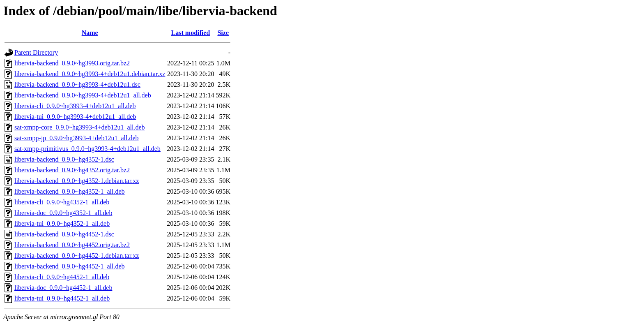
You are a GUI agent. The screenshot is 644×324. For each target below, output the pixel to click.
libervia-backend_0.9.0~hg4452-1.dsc (64, 234)
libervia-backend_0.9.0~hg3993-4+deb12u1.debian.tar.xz (90, 74)
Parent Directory (36, 52)
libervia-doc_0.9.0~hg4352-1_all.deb (63, 213)
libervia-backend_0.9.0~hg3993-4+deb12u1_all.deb (83, 95)
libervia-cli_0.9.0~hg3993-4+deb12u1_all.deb (75, 106)
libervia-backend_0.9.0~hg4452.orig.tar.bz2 (72, 245)
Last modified (191, 33)
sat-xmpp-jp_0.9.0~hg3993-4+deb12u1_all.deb (77, 138)
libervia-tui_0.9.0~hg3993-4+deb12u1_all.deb (75, 117)
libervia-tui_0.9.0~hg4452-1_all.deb (62, 298)
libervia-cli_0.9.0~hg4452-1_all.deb (62, 277)
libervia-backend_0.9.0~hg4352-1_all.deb (70, 191)
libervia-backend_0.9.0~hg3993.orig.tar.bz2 (72, 63)
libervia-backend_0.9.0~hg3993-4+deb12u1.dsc (77, 84)
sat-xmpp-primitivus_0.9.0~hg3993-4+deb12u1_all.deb (87, 149)
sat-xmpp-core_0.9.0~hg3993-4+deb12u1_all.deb (80, 127)
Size (223, 33)
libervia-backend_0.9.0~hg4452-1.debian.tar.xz (77, 256)
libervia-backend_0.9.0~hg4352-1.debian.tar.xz (77, 181)
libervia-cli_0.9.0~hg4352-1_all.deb (62, 202)
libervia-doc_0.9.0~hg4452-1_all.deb (63, 288)
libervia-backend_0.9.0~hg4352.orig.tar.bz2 (72, 170)
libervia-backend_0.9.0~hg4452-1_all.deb (70, 266)
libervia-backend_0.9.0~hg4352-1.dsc (64, 159)
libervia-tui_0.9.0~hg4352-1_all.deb (62, 223)
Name (90, 33)
